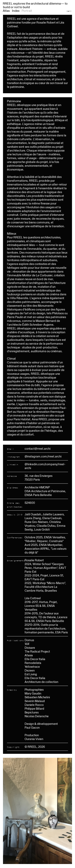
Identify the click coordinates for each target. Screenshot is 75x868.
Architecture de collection (41, 682)
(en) (69, 11)
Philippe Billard (34, 709)
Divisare (30, 648)
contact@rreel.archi (37, 449)
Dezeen (30, 670)
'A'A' (27, 644)
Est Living (31, 674)
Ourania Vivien (34, 739)
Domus (29, 640)
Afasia (29, 655)
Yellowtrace (32, 667)
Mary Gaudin (33, 693)
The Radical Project (37, 651)
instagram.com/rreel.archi (44, 456)
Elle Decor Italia (35, 659)
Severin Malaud (35, 701)
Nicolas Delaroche (37, 716)
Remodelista (33, 663)
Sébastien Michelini (37, 697)
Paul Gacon (32, 728)
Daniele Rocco (34, 705)
